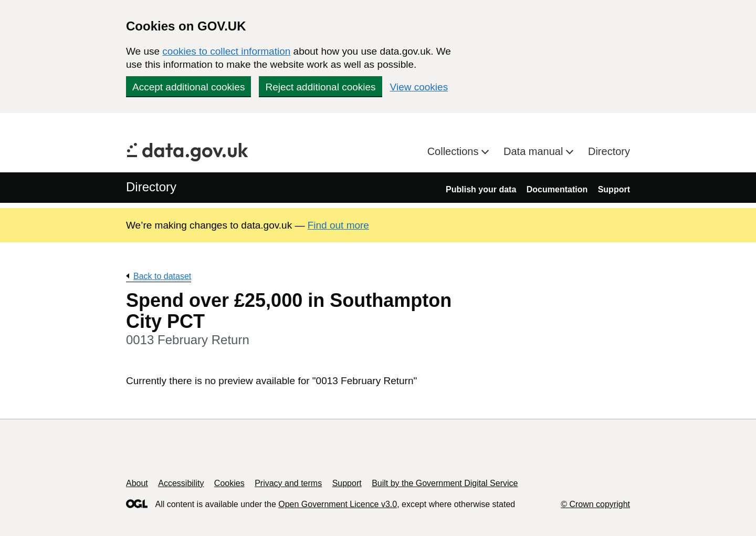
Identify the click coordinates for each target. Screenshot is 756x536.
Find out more (338, 225)
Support (614, 189)
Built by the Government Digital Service (445, 483)
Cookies (229, 483)
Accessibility (181, 483)
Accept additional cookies (188, 87)
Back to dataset (162, 276)
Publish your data (481, 189)
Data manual (535, 151)
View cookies (419, 87)
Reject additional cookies (320, 87)
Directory (609, 151)
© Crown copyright (595, 504)
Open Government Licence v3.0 (338, 504)
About (137, 483)
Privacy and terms (288, 483)
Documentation (557, 189)
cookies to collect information (226, 51)
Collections (454, 151)
